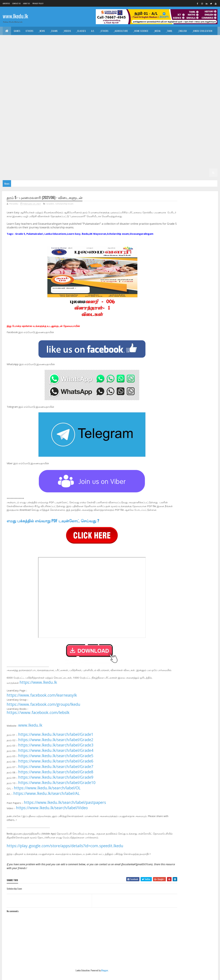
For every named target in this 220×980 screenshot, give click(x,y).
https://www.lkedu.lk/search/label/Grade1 (56, 742)
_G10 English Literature (18, 89)
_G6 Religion (74, 148)
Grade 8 (42, 114)
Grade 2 (158, 164)
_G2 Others (58, 173)
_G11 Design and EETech (169, 56)
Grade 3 (33, 164)
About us (26, 3)
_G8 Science (92, 123)
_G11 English (29, 64)
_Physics (182, 47)
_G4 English (160, 156)
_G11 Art (57, 56)
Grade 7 (141, 123)
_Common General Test (17, 47)
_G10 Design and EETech (109, 81)
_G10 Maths (177, 89)
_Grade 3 (47, 164)
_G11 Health (137, 64)
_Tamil (169, 31)
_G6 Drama (117, 139)
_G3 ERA (127, 164)
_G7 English (28, 131)
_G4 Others (206, 156)
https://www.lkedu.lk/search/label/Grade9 (56, 785)
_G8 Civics (85, 114)
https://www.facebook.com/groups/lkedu (43, 712)
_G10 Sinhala (82, 97)
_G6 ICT (205, 139)
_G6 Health (173, 139)
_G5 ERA (43, 156)
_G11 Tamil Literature (134, 72)
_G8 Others (43, 123)
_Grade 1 (87, 173)
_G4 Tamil (143, 156)
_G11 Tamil (113, 72)
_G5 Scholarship (78, 156)
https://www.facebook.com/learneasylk (42, 703)
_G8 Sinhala (110, 123)
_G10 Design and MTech (139, 81)
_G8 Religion (74, 123)
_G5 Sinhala (182, 148)
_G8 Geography (153, 114)
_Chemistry (166, 47)
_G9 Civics (185, 97)
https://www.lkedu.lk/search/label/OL (47, 796)
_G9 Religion (177, 106)
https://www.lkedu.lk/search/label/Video (52, 816)
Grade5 (50, 204)
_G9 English (28, 106)
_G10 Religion (45, 97)
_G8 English (134, 114)
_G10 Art (209, 72)
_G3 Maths (112, 164)
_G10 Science (63, 97)
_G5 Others (58, 156)
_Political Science (166, 39)
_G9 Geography (47, 106)
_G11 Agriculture (38, 56)
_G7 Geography (47, 131)
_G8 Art (70, 114)
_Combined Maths (201, 47)
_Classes (81, 31)
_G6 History (190, 139)
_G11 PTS (43, 72)
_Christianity (55, 39)
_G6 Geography (153, 139)
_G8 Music (27, 123)
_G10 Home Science (143, 89)
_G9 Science (195, 106)
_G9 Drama (11, 106)
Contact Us (16, 3)
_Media (157, 31)
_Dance (109, 39)
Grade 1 (73, 173)
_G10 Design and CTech (80, 81)
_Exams (54, 31)
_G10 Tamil (99, 97)
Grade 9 (142, 97)
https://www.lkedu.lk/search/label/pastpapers (65, 810)
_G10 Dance (57, 81)
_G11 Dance (117, 56)
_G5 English (12, 156)
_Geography (188, 39)
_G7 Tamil (28, 139)
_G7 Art (169, 123)
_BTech (109, 47)
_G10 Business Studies (17, 81)
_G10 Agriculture (190, 72)
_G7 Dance (199, 123)
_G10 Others (12, 97)
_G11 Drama (11, 64)
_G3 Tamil (79, 164)
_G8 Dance (101, 114)
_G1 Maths (152, 173)
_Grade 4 (111, 156)
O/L (7, 56)
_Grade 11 (19, 56)
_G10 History (121, 89)
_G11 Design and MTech (198, 56)
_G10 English (180, 81)
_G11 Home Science (176, 64)
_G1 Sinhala (103, 173)
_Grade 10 (171, 72)
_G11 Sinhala (96, 72)
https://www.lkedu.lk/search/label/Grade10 (57, 790)
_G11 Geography (117, 64)
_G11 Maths (11, 72)
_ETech (136, 47)
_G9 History (84, 106)
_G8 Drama (117, 114)
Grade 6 (42, 139)
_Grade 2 (172, 164)
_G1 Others (181, 173)
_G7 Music (130, 131)
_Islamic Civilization (16, 39)
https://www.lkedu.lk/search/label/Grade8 (56, 780)
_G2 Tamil (204, 164)
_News (42, 31)
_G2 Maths (28, 173)
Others (29, 31)
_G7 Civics (183, 123)
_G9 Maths (114, 106)
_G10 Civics (40, 81)
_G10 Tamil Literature (121, 97)
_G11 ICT (195, 64)
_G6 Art (70, 139)
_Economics (50, 47)
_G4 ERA (191, 156)
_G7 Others (146, 131)
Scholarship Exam (64, 204)
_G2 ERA (43, 173)
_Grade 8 (56, 114)
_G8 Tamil (126, 123)
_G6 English (134, 139)
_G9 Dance (201, 97)
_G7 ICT (99, 131)
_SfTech (123, 47)
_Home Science (141, 31)
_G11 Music (28, 72)
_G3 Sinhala (63, 164)
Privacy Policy (38, 3)
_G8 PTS (59, 123)
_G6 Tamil (126, 148)
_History (72, 39)
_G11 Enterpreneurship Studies (87, 64)
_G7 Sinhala (12, 139)
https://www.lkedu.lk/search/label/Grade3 (56, 753)
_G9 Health (66, 106)
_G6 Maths (11, 148)
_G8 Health (173, 114)
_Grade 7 (155, 123)
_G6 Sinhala (110, 148)
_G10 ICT (162, 89)
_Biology (150, 47)
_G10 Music (194, 89)
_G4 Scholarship (14, 164)
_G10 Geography (83, 89)
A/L (93, 31)
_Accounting (69, 47)
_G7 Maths (114, 131)
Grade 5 (141, 148)
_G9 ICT (99, 106)
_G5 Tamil (199, 148)
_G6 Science (92, 148)
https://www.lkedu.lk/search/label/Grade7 (56, 774)
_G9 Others (146, 106)
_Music (96, 39)
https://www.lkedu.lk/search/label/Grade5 (56, 763)
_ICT (37, 47)
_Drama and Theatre (128, 39)
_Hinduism (38, 39)
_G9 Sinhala (12, 114)
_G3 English (96, 164)
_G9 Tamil (28, 114)
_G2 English (12, 173)
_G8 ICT (205, 114)
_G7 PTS (161, 131)
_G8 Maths (11, 123)
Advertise (6, 3)
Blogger (95, 978)
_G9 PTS (161, 106)
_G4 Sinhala (127, 156)
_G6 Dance (101, 139)
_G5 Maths (28, 156)
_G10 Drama (162, 81)
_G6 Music (27, 148)
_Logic (148, 39)
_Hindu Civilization (202, 31)
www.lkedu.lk (15, 16)
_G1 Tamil (119, 173)
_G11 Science (77, 72)
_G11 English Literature (53, 64)
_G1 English (135, 173)
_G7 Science (195, 131)
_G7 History (84, 131)
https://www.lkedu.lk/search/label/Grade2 (56, 747)
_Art (85, 39)
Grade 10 (156, 72)
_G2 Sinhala (188, 164)
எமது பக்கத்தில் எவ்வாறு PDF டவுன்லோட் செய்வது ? (53, 525)
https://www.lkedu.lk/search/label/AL (47, 801)
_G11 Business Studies (78, 56)
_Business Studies (91, 47)
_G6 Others (43, 148)
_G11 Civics (101, 56)
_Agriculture (121, 31)
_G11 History (155, 64)
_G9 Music (130, 106)
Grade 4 (97, 156)
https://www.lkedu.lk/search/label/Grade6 (56, 769)
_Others (104, 31)
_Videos (67, 31)
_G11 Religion (59, 72)
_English (182, 31)
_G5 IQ (168, 148)
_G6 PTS (59, 148)
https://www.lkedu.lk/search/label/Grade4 (56, 758)
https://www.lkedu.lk (38, 690)
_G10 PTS (28, 97)
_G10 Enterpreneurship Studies (52, 89)
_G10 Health (103, 89)
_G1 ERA (166, 173)
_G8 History (190, 114)
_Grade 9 (156, 97)
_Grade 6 (56, 139)
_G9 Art (170, 97)
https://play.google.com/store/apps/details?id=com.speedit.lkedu (65, 854)
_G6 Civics (85, 139)
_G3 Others (142, 164)
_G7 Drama (11, 131)
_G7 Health (66, 131)
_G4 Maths (177, 156)
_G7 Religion (177, 131)
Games (17, 31)
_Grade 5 (155, 148)
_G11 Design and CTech (140, 56)
